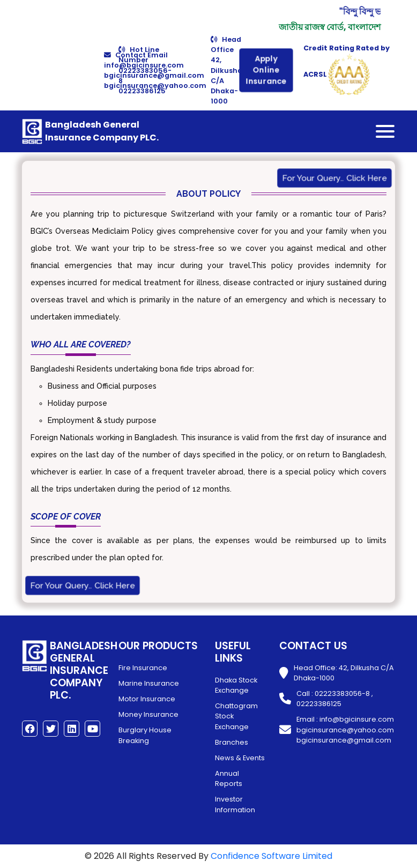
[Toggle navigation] (385, 131)
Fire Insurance (143, 668)
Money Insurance (148, 714)
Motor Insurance (147, 699)
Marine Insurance (149, 683)
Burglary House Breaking (145, 735)
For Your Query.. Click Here (334, 179)
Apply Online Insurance (266, 71)
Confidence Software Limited (271, 856)
